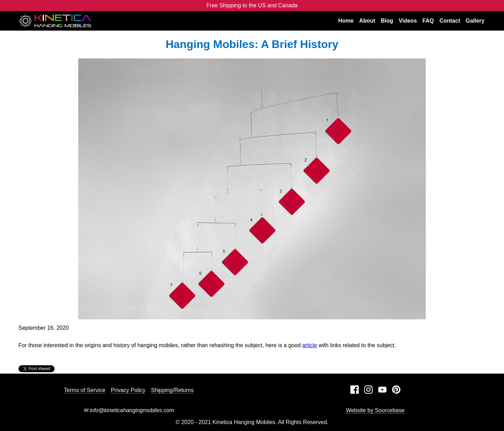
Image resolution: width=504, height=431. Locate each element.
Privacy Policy (128, 390)
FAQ (428, 21)
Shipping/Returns (172, 390)
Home (346, 21)
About (367, 21)
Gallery (475, 21)
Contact (450, 21)
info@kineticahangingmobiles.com (129, 410)
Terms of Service (85, 390)
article (310, 345)
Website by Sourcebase (375, 410)
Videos (408, 21)
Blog (387, 21)
